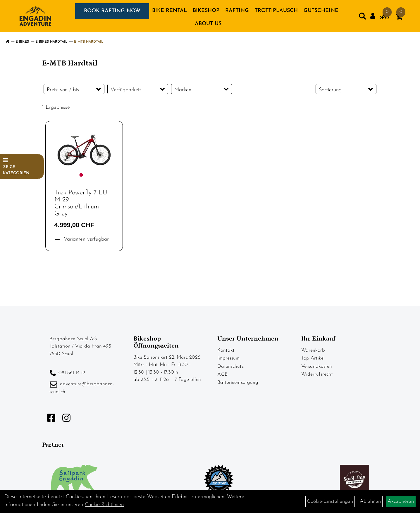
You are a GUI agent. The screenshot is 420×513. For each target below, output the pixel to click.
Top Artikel (313, 358)
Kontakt (226, 350)
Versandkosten (317, 366)
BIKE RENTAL (169, 11)
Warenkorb (313, 350)
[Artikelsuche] (362, 18)
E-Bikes (22, 42)
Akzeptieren (401, 501)
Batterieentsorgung (238, 382)
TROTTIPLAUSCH (276, 11)
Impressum (228, 358)
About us (208, 24)
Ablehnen (370, 501)
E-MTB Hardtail (89, 42)
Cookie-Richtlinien (104, 505)
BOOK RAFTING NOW (112, 11)
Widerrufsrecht (317, 374)
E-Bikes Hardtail (51, 42)
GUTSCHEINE (321, 11)
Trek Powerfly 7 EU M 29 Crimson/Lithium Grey (81, 203)
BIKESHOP (206, 11)
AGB (222, 374)
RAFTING (237, 11)
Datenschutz (230, 366)
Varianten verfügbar (85, 239)
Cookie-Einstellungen (330, 501)
